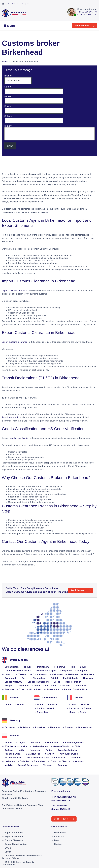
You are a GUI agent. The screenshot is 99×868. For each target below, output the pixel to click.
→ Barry (23, 678)
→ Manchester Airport (45, 671)
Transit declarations (12, 417)
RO (19, 4)
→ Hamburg (54, 727)
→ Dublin (7, 705)
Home (5, 62)
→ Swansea (8, 689)
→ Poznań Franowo (12, 758)
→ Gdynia (20, 743)
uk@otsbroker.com (87, 14)
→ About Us (58, 836)
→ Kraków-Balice (39, 746)
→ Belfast (19, 705)
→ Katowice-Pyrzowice (72, 743)
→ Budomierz (38, 761)
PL (9, 4)
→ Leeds (56, 682)
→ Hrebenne (8, 761)
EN (14, 4)
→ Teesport (22, 674)
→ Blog (55, 840)
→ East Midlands (69, 678)
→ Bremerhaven (84, 727)
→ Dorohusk (75, 758)
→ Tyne (20, 689)
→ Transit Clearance (12, 840)
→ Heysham (87, 678)
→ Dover (82, 667)
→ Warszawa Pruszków (37, 758)
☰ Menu (9, 26)
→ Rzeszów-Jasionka (66, 750)
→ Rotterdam (41, 712)
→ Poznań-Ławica (11, 754)
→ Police (48, 750)
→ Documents (59, 833)
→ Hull (71, 667)
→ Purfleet (65, 686)
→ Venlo (39, 705)
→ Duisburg (24, 727)
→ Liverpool (81, 671)
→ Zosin (52, 761)
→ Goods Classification (14, 844)
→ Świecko (23, 761)
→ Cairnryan (56, 674)
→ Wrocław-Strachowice (15, 746)
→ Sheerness (80, 686)
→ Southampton (10, 667)
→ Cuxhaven (8, 727)
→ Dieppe (86, 708)
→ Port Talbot (50, 686)
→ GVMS (6, 848)
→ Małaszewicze (31, 754)
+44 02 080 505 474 (87, 12)
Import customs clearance (15, 290)
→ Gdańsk (7, 743)
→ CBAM (6, 852)
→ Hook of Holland (44, 708)
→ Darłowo (8, 750)
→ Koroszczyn (59, 758)
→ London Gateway (12, 682)
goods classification (20, 438)
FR (28, 4)
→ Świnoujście (50, 743)
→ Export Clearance (12, 836)
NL (23, 4)
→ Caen (71, 712)
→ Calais (71, 705)
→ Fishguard (72, 674)
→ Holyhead (65, 671)
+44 (64, 797)
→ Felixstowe (58, 667)
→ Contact (57, 844)
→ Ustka (20, 750)
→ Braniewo (61, 765)
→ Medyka (7, 765)
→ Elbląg (77, 746)
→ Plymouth (22, 686)
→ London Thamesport (37, 682)
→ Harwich (8, 674)
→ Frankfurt (39, 727)
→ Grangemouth (39, 674)
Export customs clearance (15, 342)
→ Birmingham (38, 678)
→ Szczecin (34, 743)
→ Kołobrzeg (34, 750)
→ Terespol (46, 765)
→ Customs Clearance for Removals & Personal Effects (22, 857)
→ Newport (8, 686)
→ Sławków (48, 754)
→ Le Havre (73, 708)
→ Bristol (53, 678)
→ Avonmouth (9, 678)
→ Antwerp (51, 705)
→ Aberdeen (87, 674)
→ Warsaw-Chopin (60, 746)
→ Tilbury (26, 667)
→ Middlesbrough (72, 682)
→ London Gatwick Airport (75, 689)
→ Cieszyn (64, 761)
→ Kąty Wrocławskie (68, 754)
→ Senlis (82, 712)
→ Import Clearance (12, 833)
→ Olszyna (78, 761)
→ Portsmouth (51, 689)
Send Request (82, 26)
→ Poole (36, 686)
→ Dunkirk (84, 705)
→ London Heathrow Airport (17, 671)
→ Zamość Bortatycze (27, 765)
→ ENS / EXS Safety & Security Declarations (18, 863)
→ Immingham (41, 667)
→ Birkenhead (34, 689)
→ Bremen (68, 727)
